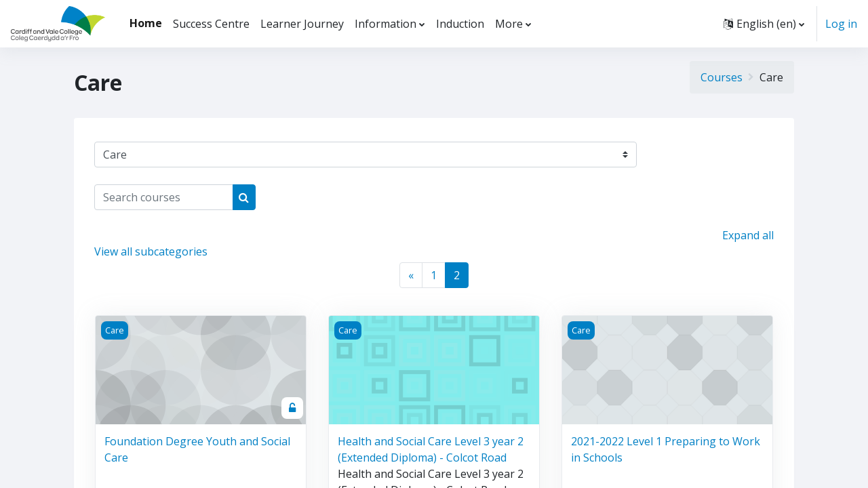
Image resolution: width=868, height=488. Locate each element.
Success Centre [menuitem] (211, 24)
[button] (764, 24)
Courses (722, 77)
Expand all (748, 235)
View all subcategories (151, 251)
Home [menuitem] (146, 23)
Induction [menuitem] (460, 24)
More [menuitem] (509, 24)
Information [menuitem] (386, 24)
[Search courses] (164, 197)
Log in (841, 24)
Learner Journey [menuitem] (302, 24)
